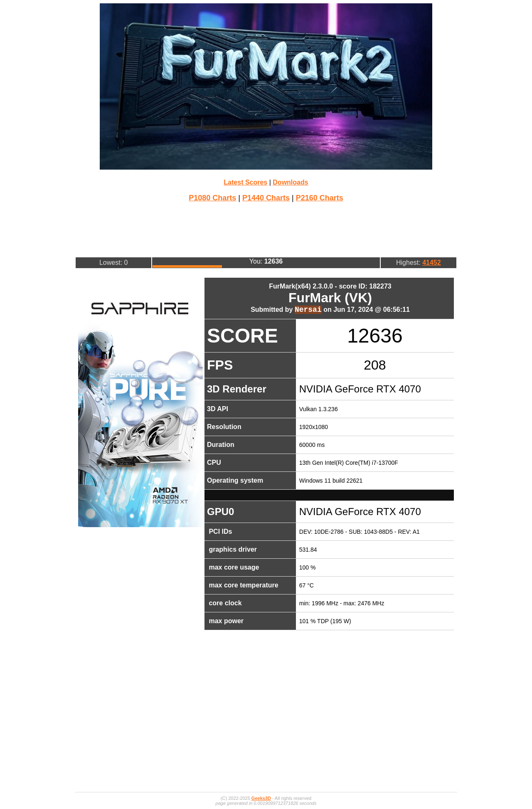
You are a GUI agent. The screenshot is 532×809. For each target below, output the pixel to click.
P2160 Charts (320, 198)
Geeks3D (261, 798)
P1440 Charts (266, 198)
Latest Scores (245, 182)
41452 (432, 263)
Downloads (290, 182)
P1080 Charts (212, 198)
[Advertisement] (266, 229)
